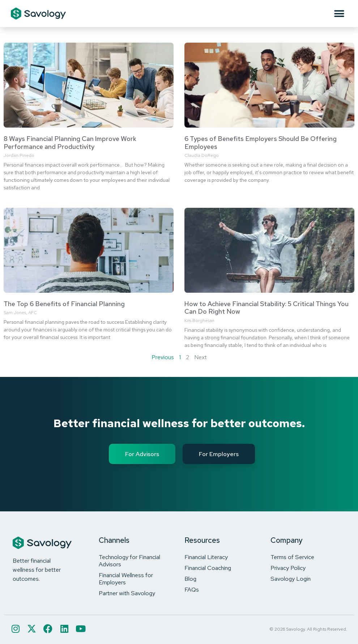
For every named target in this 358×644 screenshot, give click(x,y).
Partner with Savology (127, 593)
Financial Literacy (206, 557)
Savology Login (291, 579)
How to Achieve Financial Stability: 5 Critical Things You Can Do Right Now (267, 308)
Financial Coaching (208, 568)
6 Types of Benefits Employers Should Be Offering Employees (261, 143)
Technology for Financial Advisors (129, 561)
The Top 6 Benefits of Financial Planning (64, 304)
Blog (190, 579)
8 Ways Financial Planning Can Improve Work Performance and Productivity (70, 143)
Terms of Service (292, 557)
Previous (163, 357)
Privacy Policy (288, 568)
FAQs (192, 589)
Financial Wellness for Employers (126, 579)
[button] (339, 14)
